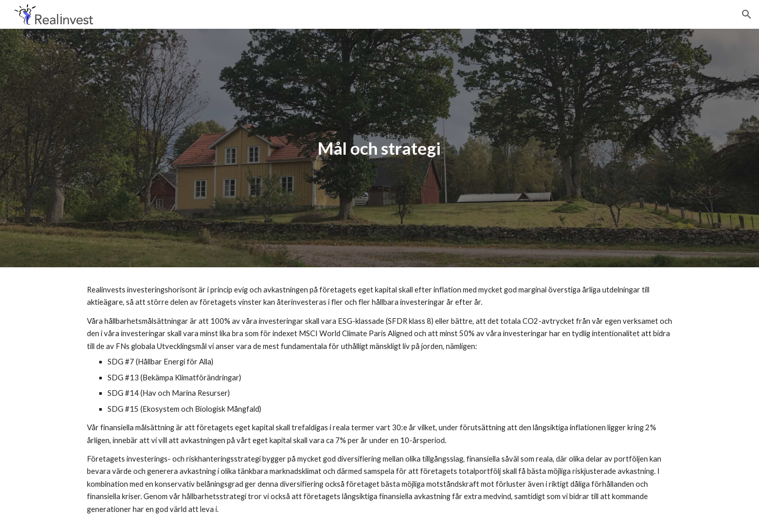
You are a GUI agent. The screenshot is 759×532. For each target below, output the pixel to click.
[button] (747, 14)
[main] (380, 148)
